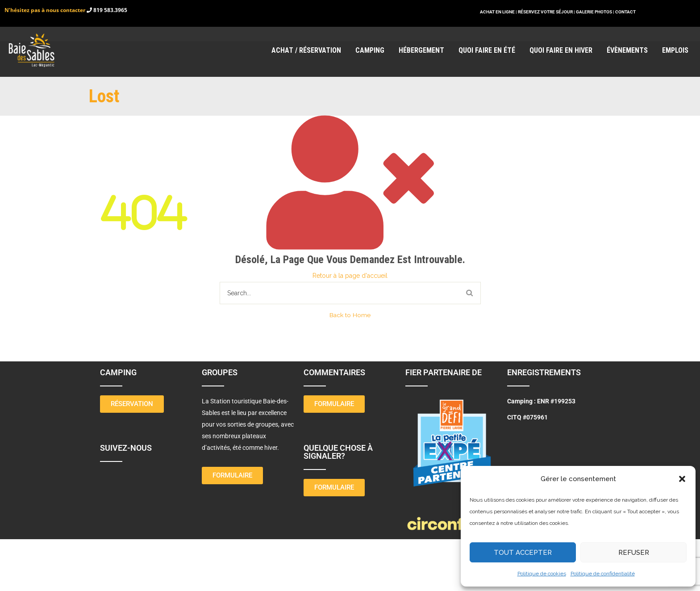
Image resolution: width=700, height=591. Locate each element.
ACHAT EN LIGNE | (499, 12)
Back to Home (350, 315)
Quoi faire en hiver (561, 50)
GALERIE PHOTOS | (596, 12)
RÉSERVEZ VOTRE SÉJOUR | (546, 12)
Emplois (675, 50)
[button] (682, 479)
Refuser (634, 553)
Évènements (627, 50)
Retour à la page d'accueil (350, 276)
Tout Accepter (523, 553)
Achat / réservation (306, 50)
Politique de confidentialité (603, 574)
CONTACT (625, 12)
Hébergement (421, 50)
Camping (370, 50)
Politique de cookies (542, 574)
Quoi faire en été (487, 50)
